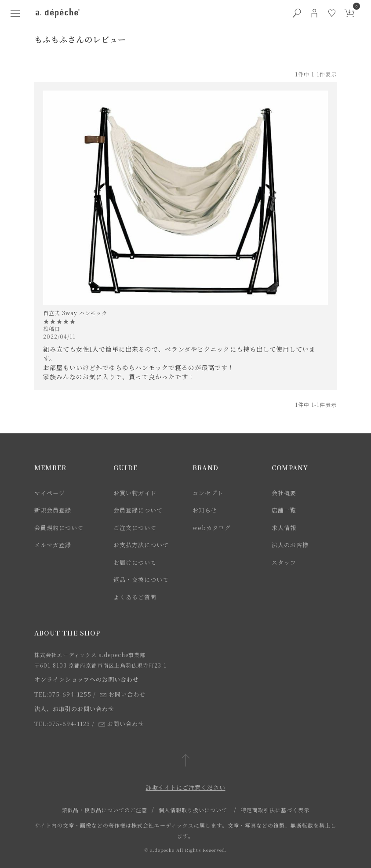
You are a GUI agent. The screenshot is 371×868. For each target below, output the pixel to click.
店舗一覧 (284, 510)
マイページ (50, 493)
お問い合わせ (123, 694)
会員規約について (59, 528)
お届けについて (135, 562)
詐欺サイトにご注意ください (186, 787)
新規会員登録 (53, 510)
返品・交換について (141, 579)
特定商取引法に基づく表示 (275, 810)
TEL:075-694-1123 (62, 724)
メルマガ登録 (53, 545)
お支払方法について (141, 545)
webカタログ (212, 528)
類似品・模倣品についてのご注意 (104, 810)
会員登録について (138, 510)
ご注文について (135, 528)
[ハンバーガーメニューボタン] (15, 13)
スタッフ (284, 562)
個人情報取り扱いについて (193, 810)
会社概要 (284, 493)
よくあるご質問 (135, 597)
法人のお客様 (290, 545)
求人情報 (284, 528)
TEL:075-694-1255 (63, 694)
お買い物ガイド (135, 493)
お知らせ (205, 510)
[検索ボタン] (297, 13)
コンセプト (208, 493)
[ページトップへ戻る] (186, 761)
